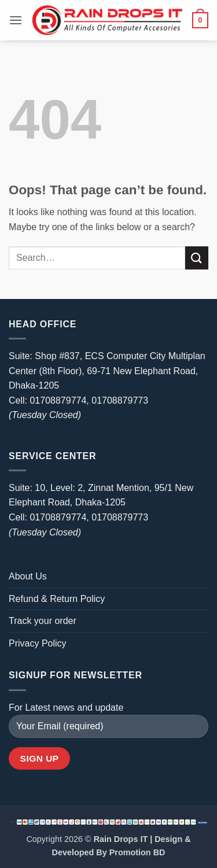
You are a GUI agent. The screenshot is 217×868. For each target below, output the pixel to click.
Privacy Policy (38, 643)
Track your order (43, 621)
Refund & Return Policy (57, 599)
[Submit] (197, 258)
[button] (16, 20)
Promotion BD (137, 852)
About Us (28, 576)
